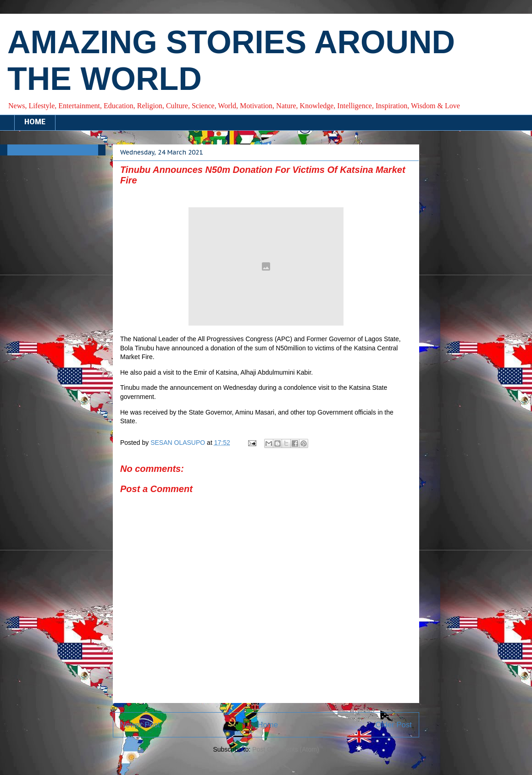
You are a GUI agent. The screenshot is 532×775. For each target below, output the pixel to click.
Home (268, 725)
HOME (35, 122)
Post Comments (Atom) (285, 749)
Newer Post (140, 725)
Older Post (394, 725)
